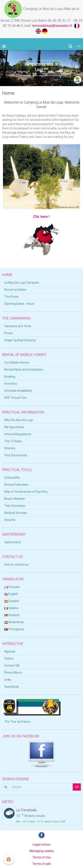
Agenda (10, 651)
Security (10, 520)
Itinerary (10, 448)
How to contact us (16, 565)
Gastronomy (13, 542)
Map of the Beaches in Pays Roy (26, 492)
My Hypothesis (14, 427)
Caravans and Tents (18, 326)
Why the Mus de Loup (19, 420)
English (11, 594)
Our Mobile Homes (17, 363)
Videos (9, 659)
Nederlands (14, 622)
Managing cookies (42, 851)
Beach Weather (15, 499)
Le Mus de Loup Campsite (22, 283)
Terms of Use (41, 857)
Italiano (11, 608)
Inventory (11, 384)
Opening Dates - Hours (19, 304)
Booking (10, 377)
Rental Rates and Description (24, 370)
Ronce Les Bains (15, 290)
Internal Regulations (18, 434)
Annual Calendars (16, 485)
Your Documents (16, 455)
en (79, 46)
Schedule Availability (18, 391)
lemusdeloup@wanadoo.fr (53, 26)
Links (8, 680)
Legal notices (41, 845)
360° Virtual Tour (16, 398)
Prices (8, 333)
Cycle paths (12, 478)
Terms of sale (41, 864)
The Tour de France (17, 722)
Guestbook (12, 687)
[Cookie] (9, 859)
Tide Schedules (15, 506)
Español (12, 601)
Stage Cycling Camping (20, 340)
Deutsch (12, 615)
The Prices (11, 297)
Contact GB (12, 666)
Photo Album (13, 673)
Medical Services (16, 513)
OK (77, 787)
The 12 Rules (13, 441)
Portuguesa (14, 629)
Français (12, 587)
